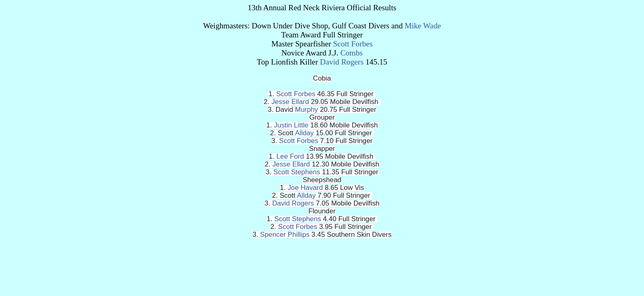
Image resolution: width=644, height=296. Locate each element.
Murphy (306, 110)
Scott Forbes (353, 44)
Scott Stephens (297, 172)
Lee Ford (290, 156)
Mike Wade (423, 26)
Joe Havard (305, 188)
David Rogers (342, 62)
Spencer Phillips (285, 235)
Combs (352, 53)
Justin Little (291, 125)
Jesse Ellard (290, 102)
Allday (304, 133)
